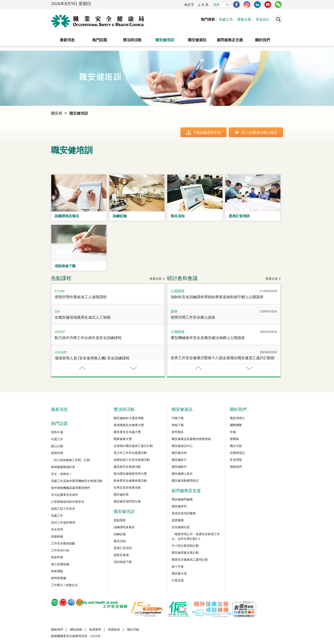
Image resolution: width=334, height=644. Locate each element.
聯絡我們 (236, 467)
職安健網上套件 (182, 474)
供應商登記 (237, 453)
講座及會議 (121, 555)
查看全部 (157, 279)
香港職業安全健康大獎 (129, 425)
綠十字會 (178, 566)
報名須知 (120, 541)
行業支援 (178, 580)
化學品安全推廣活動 (127, 487)
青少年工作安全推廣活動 (130, 453)
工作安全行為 (60, 550)
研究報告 (178, 432)
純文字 (189, 5)
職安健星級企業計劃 (185, 553)
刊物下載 (178, 418)
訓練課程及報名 (124, 527)
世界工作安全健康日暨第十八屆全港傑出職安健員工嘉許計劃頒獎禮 (223, 360)
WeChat (278, 5)
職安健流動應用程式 (185, 481)
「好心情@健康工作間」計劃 (71, 460)
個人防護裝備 (60, 564)
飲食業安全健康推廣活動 (130, 481)
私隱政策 (114, 629)
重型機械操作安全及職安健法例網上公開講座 (208, 338)
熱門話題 (100, 40)
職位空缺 (236, 446)
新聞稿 (234, 439)
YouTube (268, 5)
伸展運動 (57, 571)
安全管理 (57, 529)
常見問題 (236, 460)
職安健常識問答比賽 (127, 501)
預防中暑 (57, 432)
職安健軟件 (179, 467)
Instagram (247, 5)
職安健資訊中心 (182, 446)
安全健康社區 (181, 527)
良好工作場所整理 (63, 522)
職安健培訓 (165, 40)
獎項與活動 (132, 40)
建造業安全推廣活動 (127, 467)
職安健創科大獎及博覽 (129, 418)
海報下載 (178, 425)
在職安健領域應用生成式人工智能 (83, 317)
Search (278, 19)
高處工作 (226, 19)
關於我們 (263, 40)
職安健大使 (179, 573)
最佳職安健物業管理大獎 (130, 474)
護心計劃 (57, 446)
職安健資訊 (197, 40)
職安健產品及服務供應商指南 (191, 439)
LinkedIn (257, 5)
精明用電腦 (59, 578)
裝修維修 (57, 536)
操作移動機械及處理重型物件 (71, 488)
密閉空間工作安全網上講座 (193, 317)
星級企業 (244, 19)
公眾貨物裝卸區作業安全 (68, 502)
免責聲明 (95, 629)
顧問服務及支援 (230, 40)
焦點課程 (120, 520)
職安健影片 (179, 460)
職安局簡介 (237, 418)
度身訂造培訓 (123, 548)
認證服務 (178, 520)
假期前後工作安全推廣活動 (132, 460)
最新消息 (67, 40)
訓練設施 (120, 534)
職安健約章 (121, 494)
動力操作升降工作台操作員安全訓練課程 (88, 338)
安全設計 (263, 19)
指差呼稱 (57, 557)
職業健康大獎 (123, 439)
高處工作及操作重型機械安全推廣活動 (77, 481)
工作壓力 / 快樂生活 (64, 585)
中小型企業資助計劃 (185, 546)
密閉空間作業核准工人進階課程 (81, 297)
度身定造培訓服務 (184, 513)
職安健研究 (179, 506)
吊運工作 (57, 439)
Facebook (236, 5)
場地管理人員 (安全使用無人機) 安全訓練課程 (92, 358)
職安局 (57, 113)
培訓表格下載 (123, 562)
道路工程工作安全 (63, 509)
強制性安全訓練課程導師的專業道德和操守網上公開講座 (217, 297)
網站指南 (76, 629)
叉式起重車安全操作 (65, 495)
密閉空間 (57, 453)
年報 (233, 432)
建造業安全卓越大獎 (127, 432)
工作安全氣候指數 (63, 543)
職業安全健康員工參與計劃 (190, 559)
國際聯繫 (236, 425)
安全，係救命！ (62, 474)
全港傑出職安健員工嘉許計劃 (133, 446)
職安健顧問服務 (182, 499)
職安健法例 (179, 453)
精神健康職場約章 (63, 467)
